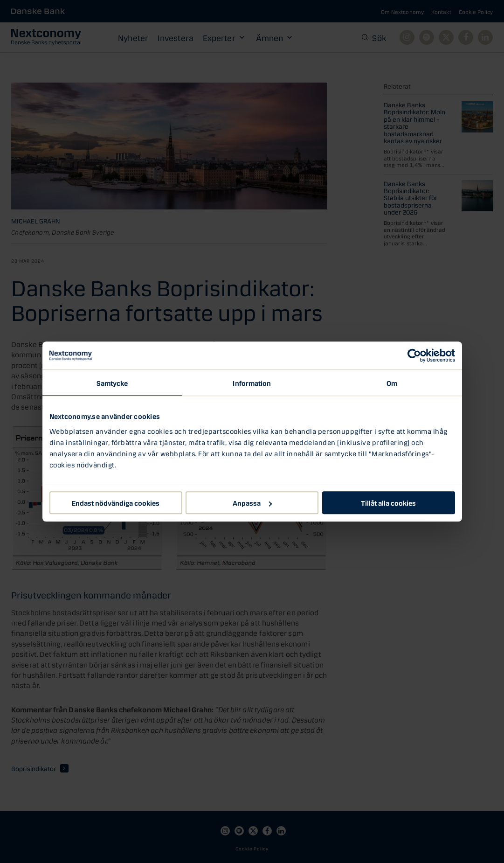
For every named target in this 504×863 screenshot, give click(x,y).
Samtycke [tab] (112, 383)
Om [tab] (392, 383)
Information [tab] (252, 383)
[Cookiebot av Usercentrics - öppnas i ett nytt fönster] (414, 355)
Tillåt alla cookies (388, 502)
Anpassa (252, 502)
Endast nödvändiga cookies (116, 502)
